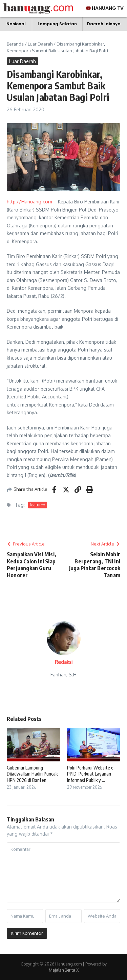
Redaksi (64, 662)
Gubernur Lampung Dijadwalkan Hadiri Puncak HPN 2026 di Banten (32, 774)
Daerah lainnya (104, 24)
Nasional (16, 24)
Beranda (15, 44)
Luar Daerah (40, 44)
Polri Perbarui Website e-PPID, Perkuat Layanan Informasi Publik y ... (91, 774)
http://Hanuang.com (29, 202)
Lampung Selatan (57, 24)
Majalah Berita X (64, 970)
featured (38, 505)
